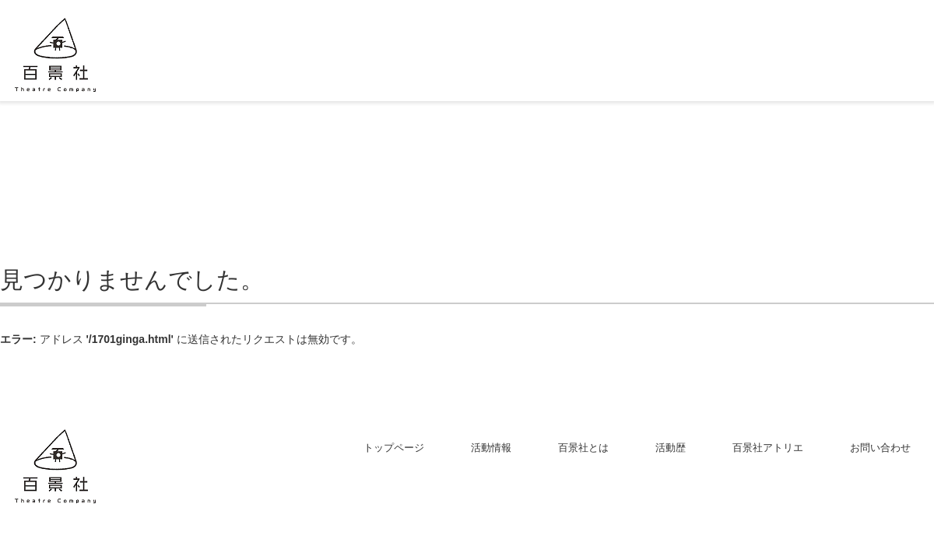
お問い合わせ (880, 448)
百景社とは (583, 448)
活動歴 (671, 448)
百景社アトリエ (768, 448)
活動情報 (491, 448)
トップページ (394, 448)
